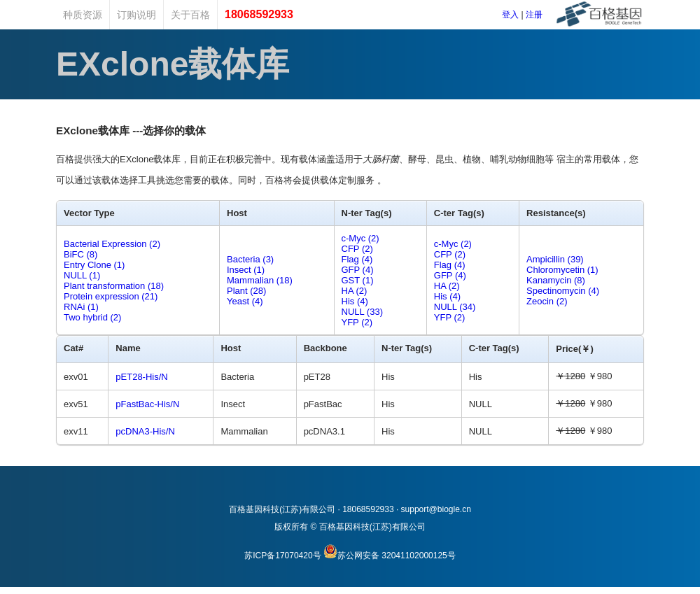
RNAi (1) (81, 307)
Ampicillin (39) (555, 259)
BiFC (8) (80, 254)
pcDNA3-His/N (145, 431)
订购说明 (136, 15)
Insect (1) (246, 270)
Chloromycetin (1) (562, 270)
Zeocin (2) (547, 301)
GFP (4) (358, 270)
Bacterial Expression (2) (112, 244)
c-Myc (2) (360, 238)
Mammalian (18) (260, 280)
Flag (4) (357, 259)
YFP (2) (357, 322)
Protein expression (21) (111, 296)
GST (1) (358, 280)
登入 (510, 15)
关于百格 (190, 15)
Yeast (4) (245, 301)
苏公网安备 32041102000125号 (390, 556)
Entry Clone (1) (94, 265)
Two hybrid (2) (92, 317)
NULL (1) (82, 275)
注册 (534, 15)
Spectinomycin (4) (563, 291)
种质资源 (83, 15)
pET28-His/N (141, 377)
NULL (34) (455, 307)
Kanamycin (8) (556, 280)
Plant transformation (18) (114, 286)
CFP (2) (357, 249)
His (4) (355, 301)
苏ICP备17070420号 (282, 556)
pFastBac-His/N (147, 404)
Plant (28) (246, 291)
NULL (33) (362, 312)
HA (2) (355, 291)
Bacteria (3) (250, 259)
